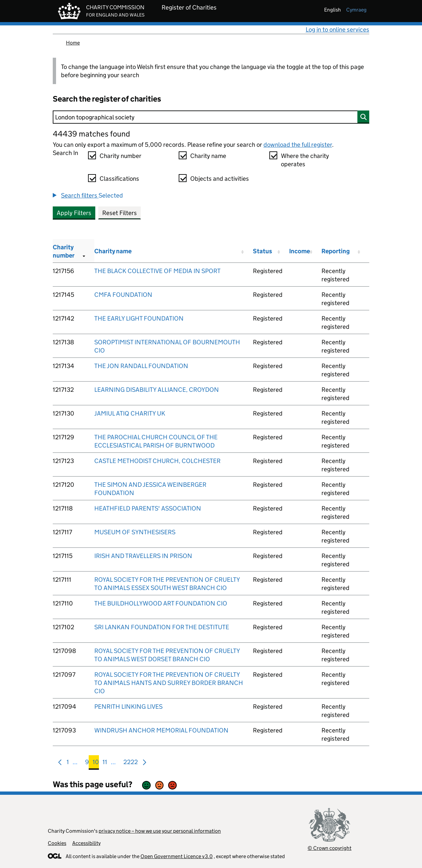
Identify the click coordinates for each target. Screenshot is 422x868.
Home (73, 43)
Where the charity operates (305, 160)
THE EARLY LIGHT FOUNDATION (139, 318)
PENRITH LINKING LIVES (128, 707)
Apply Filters (74, 213)
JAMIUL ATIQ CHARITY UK (130, 413)
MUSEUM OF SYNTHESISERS (135, 532)
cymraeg (356, 10)
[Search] (211, 117)
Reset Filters (120, 213)
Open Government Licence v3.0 (177, 856)
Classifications (119, 179)
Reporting (336, 251)
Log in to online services (337, 30)
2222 (131, 763)
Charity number (121, 156)
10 (96, 763)
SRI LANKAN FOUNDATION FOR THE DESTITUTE (162, 627)
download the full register (298, 145)
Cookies (57, 843)
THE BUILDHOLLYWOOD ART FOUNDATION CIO (161, 603)
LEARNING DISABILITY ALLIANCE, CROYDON (157, 390)
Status (262, 251)
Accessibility (86, 843)
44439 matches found (91, 134)
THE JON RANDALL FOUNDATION (141, 366)
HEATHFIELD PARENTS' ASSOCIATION (148, 508)
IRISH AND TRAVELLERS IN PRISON (143, 556)
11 (105, 763)
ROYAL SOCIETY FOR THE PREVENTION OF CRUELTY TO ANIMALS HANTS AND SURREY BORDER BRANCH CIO (169, 683)
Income (300, 251)
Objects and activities (220, 179)
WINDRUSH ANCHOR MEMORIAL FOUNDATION (161, 730)
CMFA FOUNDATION (123, 295)
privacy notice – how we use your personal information (160, 831)
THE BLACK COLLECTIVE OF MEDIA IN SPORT (157, 271)
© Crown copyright (330, 848)
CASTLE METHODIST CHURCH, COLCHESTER (157, 461)
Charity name (208, 156)
